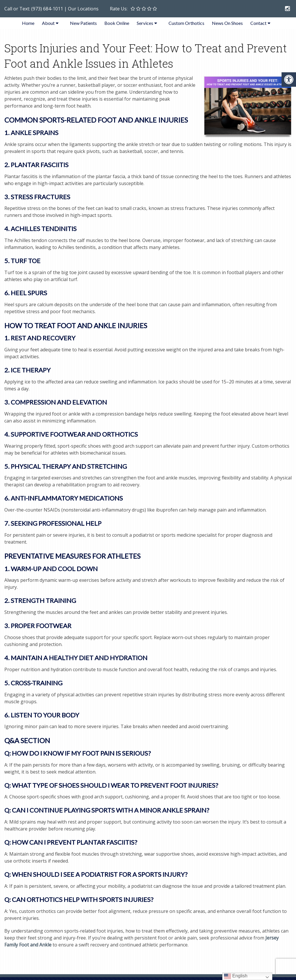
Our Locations (83, 9)
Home (28, 23)
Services (145, 23)
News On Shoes (227, 23)
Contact (258, 23)
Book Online (117, 23)
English (236, 976)
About (48, 23)
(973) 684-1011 (47, 9)
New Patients (83, 23)
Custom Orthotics (186, 23)
